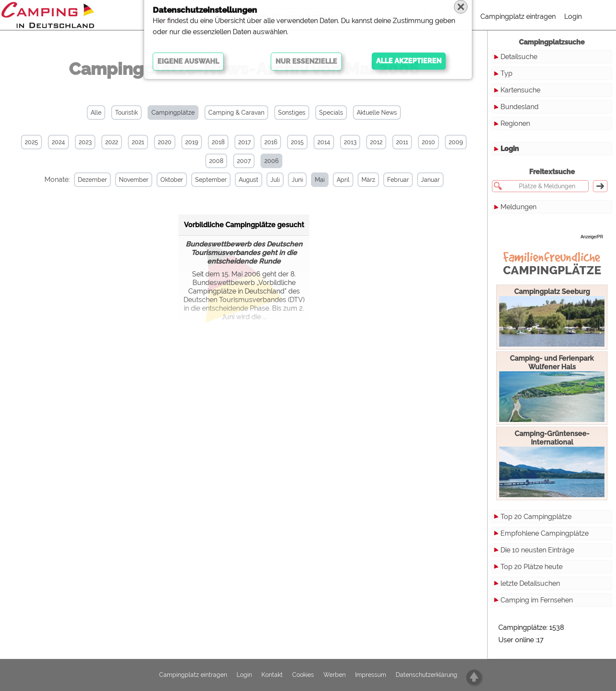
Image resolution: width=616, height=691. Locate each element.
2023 (85, 142)
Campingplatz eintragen (518, 16)
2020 (165, 142)
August (237, 180)
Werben (335, 675)
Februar (387, 180)
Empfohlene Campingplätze (545, 533)
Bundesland (520, 107)
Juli (264, 180)
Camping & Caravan (236, 113)
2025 (31, 142)
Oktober (161, 180)
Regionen (515, 123)
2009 (456, 142)
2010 (428, 142)
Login (573, 16)
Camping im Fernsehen (537, 600)
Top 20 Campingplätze (536, 517)
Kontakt (272, 675)
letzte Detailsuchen (530, 583)
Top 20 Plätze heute (532, 567)
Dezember (81, 180)
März (357, 180)
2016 (271, 142)
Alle (96, 113)
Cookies (303, 675)
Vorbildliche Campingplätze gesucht (244, 224)
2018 (218, 142)
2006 (271, 161)
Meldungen (518, 207)
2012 (376, 142)
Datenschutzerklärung (426, 675)
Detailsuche (519, 57)
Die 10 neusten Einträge (537, 550)
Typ (506, 73)
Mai (309, 180)
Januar (419, 180)
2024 (58, 142)
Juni (286, 180)
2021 (138, 142)
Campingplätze (173, 113)
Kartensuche (520, 90)
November (123, 180)
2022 (112, 142)
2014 (324, 142)
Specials (331, 113)
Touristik (126, 113)
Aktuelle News (377, 113)
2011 (402, 142)
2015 (297, 142)
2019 (192, 142)
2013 (350, 142)
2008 (216, 161)
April (332, 180)
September (200, 180)
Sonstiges (292, 113)
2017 (244, 142)
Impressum (371, 675)
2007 (244, 161)
